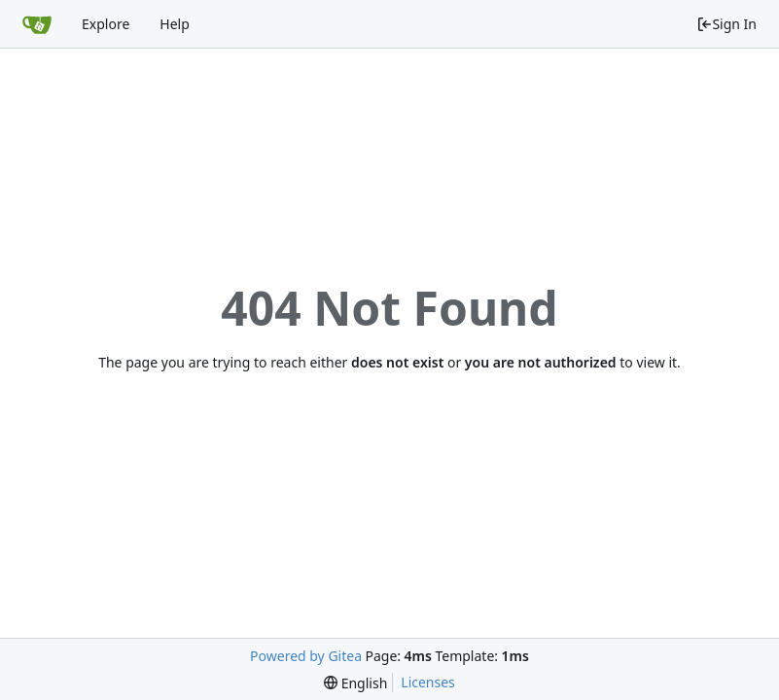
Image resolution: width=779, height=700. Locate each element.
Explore (106, 24)
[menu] (355, 683)
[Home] (37, 24)
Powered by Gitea (306, 656)
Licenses (428, 682)
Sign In (726, 24)
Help (175, 24)
